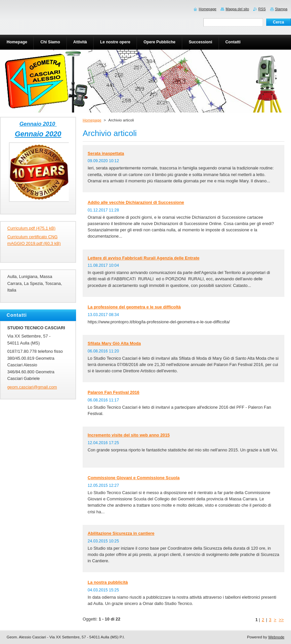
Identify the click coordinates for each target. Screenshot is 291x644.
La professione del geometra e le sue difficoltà (134, 307)
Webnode (276, 637)
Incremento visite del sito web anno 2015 (129, 435)
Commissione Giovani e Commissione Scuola (134, 478)
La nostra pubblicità (108, 582)
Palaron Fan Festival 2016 (113, 392)
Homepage (92, 120)
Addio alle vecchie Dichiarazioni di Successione (136, 202)
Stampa (281, 9)
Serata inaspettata (106, 153)
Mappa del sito (237, 9)
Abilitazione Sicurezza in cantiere (121, 533)
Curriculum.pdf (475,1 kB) (31, 228)
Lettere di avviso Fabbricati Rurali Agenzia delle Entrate (144, 258)
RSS (262, 9)
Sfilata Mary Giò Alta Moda (114, 343)
